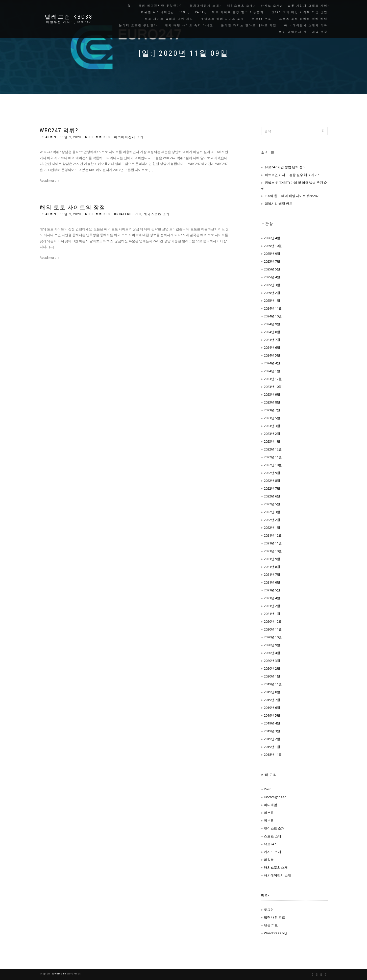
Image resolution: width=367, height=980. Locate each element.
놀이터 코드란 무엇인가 (138, 25)
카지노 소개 (271, 6)
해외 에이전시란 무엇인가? (160, 6)
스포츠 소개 (273, 836)
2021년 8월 (272, 567)
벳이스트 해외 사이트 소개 (223, 19)
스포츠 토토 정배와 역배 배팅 (303, 19)
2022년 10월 (273, 465)
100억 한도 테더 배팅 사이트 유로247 (292, 196)
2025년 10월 (273, 246)
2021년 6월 (272, 582)
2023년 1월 (272, 441)
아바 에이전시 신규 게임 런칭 (303, 32)
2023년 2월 (272, 434)
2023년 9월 (272, 394)
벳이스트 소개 (274, 828)
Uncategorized (128, 214)
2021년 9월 (272, 559)
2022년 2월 (272, 520)
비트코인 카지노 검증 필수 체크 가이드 (293, 175)
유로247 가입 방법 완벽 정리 (285, 167)
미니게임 (271, 805)
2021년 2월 (272, 606)
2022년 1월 (272, 527)
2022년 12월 (273, 449)
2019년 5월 (272, 715)
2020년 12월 (273, 621)
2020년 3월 (272, 661)
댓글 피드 (271, 925)
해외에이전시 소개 (205, 6)
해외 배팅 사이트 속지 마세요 (189, 25)
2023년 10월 (273, 387)
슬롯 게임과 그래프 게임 (308, 6)
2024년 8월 (272, 332)
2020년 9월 (272, 645)
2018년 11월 (273, 755)
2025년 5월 (272, 269)
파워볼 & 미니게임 (156, 12)
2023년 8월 (272, 402)
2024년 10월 (273, 316)
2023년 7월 (272, 410)
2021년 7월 (272, 574)
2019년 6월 (272, 708)
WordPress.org (275, 933)
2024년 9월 (272, 324)
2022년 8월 (272, 481)
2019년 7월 (272, 700)
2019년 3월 (272, 731)
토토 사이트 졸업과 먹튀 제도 (169, 19)
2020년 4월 (272, 653)
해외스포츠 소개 (240, 6)
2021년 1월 (272, 614)
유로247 (270, 844)
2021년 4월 (272, 598)
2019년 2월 (272, 739)
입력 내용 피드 (275, 917)
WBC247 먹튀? (59, 130)
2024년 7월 (272, 340)
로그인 (269, 910)
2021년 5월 (272, 590)
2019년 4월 (272, 723)
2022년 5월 (272, 504)
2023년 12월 (273, 379)
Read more (48, 181)
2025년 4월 (272, 277)
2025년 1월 (272, 300)
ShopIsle (46, 974)
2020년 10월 (273, 637)
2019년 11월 (273, 684)
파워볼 (269, 860)
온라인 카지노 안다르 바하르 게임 (249, 25)
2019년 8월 (272, 692)
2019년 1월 (272, 747)
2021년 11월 (273, 543)
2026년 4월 (272, 238)
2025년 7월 (272, 261)
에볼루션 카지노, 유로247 (69, 22)
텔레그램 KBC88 (69, 17)
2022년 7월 (272, 488)
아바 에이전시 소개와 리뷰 (306, 25)
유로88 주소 (262, 19)
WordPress (74, 974)
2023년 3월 (272, 426)
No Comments (98, 137)
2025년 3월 (272, 285)
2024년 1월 (272, 371)
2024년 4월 (272, 363)
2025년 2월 (272, 293)
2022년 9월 (272, 473)
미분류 (269, 813)
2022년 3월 (272, 512)
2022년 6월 (272, 496)
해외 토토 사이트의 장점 (73, 207)
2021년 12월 (273, 535)
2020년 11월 (273, 629)
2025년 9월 (272, 254)
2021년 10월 (273, 551)
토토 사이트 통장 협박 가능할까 (238, 12)
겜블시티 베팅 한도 (279, 204)
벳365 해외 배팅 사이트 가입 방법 (300, 12)
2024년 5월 (272, 355)
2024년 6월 (272, 347)
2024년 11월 (273, 308)
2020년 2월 (272, 668)
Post (183, 12)
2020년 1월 (272, 676)
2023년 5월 (272, 418)
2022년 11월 (273, 457)
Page (200, 12)
